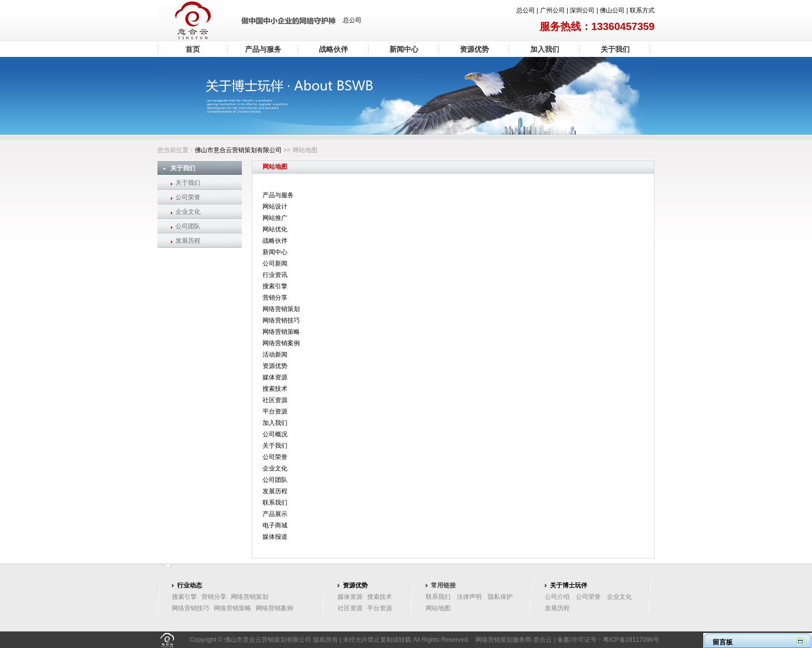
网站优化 (275, 229)
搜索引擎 (275, 286)
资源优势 (474, 49)
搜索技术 (275, 389)
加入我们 (545, 49)
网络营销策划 (281, 309)
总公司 (526, 10)
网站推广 (275, 218)
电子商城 (275, 525)
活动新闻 (275, 355)
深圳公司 (582, 10)
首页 (193, 49)
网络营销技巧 (281, 320)
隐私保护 (500, 597)
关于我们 (615, 49)
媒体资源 (275, 377)
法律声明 (469, 597)
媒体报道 (275, 537)
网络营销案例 (281, 343)
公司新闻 (275, 263)
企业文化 (188, 212)
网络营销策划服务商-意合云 (514, 640)
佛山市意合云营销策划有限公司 (238, 150)
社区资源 (275, 400)
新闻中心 (404, 49)
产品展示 (275, 514)
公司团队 (188, 226)
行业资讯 (275, 275)
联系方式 (642, 10)
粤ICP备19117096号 (631, 640)
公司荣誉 (188, 197)
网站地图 (438, 608)
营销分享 (275, 298)
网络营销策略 (281, 332)
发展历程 (188, 241)
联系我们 (275, 503)
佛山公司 (612, 10)
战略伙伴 (334, 49)
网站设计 (275, 207)
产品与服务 (263, 49)
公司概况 (275, 434)
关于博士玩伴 (569, 585)
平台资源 (275, 411)
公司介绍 (557, 597)
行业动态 (190, 585)
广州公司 (553, 10)
